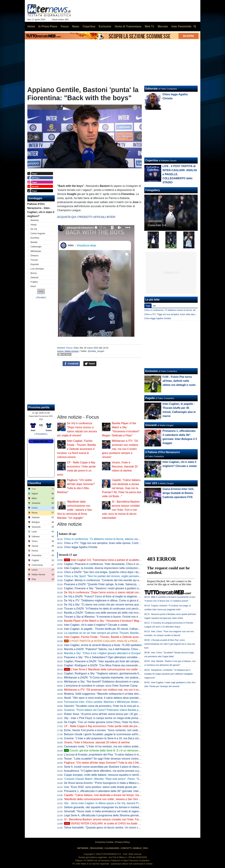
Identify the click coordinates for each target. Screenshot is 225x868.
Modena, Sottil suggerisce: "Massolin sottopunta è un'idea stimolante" (106, 694)
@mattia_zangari (96, 351)
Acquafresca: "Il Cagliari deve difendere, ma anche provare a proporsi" (106, 771)
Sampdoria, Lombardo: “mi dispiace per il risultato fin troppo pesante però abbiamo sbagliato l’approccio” (169, 674)
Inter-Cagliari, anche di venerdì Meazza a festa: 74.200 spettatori (103, 645)
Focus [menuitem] (65, 26)
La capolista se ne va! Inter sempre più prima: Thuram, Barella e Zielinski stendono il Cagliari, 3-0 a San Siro (129, 633)
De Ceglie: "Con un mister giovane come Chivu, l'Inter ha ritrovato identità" (109, 722)
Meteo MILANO (41, 441)
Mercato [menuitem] (163, 26)
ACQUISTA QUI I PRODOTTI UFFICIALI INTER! (86, 217)
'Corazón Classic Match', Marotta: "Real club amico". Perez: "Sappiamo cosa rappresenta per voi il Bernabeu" (130, 779)
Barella (34, 242)
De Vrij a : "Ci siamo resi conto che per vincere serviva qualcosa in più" (109, 605)
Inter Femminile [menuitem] (181, 26)
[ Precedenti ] (41, 434)
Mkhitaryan (36, 251)
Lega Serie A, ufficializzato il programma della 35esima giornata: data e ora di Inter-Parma (118, 815)
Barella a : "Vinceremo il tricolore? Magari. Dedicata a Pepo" (114, 621)
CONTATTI (126, 848)
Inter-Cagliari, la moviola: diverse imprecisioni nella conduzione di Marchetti (109, 568)
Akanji (34, 225)
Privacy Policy (122, 842)
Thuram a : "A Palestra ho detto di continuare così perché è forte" (107, 609)
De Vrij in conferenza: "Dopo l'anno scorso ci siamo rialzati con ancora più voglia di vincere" (119, 592)
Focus (69, 348)
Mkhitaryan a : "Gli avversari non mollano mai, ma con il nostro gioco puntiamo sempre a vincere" (120, 449)
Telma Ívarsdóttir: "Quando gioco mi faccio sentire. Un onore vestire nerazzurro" (112, 828)
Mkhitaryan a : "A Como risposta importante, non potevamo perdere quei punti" (115, 678)
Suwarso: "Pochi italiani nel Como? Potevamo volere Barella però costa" (107, 710)
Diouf (33, 286)
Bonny (34, 273)
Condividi (71, 364)
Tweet (90, 364)
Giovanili (151, 425)
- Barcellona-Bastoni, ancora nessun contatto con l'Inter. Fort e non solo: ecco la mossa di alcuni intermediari (121, 510)
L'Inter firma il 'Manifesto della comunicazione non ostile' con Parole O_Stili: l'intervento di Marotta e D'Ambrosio (134, 669)
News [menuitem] (76, 26)
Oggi (148, 306)
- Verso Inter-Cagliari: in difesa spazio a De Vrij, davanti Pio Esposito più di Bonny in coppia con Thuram (129, 803)
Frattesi (34, 282)
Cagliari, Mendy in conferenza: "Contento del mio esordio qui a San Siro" (107, 580)
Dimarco (35, 256)
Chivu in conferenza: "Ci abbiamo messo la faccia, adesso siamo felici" (106, 539)
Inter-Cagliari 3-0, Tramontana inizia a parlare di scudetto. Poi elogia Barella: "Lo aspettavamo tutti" (127, 560)
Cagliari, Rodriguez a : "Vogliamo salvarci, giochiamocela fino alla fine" (108, 673)
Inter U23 (151, 483)
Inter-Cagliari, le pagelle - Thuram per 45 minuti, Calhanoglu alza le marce (112, 629)
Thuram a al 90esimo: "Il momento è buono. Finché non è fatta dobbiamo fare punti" (117, 617)
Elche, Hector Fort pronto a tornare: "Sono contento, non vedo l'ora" (104, 730)
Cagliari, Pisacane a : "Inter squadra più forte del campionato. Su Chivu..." (112, 661)
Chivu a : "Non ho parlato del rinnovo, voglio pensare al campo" (108, 576)
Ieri (154, 306)
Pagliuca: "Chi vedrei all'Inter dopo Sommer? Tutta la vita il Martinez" (108, 763)
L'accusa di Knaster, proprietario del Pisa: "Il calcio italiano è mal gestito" (107, 755)
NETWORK (83, 848)
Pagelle (150, 398)
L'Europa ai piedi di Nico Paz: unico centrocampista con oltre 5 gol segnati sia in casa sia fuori (170, 644)
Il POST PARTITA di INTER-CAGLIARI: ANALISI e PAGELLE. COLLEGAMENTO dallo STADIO (124, 641)
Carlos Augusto (38, 233)
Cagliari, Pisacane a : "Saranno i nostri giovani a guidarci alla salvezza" (109, 588)
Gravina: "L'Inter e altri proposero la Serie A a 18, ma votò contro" (107, 738)
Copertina (152, 160)
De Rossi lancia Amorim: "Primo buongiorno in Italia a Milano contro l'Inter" (109, 783)
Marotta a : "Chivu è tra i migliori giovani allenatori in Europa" (103, 653)
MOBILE (137, 848)
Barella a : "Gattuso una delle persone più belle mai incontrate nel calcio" (111, 613)
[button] (41, 292)
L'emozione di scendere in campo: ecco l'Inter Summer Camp (101, 686)
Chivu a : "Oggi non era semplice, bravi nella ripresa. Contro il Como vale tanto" (114, 543)
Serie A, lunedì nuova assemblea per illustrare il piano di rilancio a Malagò (108, 767)
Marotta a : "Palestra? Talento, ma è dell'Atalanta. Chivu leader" (106, 649)
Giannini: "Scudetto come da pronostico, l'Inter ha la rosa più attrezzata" (107, 706)
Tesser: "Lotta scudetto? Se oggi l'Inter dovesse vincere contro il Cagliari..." (109, 759)
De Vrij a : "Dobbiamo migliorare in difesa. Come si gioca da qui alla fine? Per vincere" (117, 600)
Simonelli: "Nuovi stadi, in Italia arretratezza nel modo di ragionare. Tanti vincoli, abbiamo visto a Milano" (126, 811)
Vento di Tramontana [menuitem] (128, 26)
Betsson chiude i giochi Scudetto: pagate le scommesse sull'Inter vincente (108, 734)
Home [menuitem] (31, 26)
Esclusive (152, 371)
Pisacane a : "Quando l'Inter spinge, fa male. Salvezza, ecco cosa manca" (112, 584)
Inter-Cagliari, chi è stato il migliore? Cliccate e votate (96, 625)
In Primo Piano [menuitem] (48, 26)
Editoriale (151, 89)
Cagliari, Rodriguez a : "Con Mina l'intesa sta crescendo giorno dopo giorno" (113, 665)
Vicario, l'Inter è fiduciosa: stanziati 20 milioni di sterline (125, 467)
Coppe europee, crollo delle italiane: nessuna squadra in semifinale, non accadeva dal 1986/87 (121, 775)
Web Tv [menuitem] (149, 26)
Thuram (34, 260)
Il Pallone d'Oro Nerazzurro (163, 452)
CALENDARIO (112, 848)
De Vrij (34, 229)
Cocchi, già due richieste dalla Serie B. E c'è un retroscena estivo (106, 751)
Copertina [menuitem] (89, 26)
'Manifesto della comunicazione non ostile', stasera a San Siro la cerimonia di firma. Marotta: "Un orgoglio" (75, 510)
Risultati (41, 297)
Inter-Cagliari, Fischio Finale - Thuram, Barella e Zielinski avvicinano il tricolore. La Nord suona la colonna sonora (77, 449)
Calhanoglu (36, 247)
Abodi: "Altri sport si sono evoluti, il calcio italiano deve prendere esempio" (108, 698)
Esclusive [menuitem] (105, 26)
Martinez (35, 220)
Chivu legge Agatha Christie (81, 547)
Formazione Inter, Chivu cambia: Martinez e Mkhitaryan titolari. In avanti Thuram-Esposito (118, 702)
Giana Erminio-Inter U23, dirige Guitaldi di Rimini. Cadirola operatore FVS (178, 493)
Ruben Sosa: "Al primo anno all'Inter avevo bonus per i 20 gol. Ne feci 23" (108, 714)
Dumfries (35, 238)
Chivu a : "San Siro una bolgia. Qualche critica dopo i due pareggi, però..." (112, 572)
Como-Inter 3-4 (157, 225)
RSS (145, 848)
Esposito (35, 264)
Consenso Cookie (104, 842)
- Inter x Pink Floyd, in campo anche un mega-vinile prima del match (107, 718)
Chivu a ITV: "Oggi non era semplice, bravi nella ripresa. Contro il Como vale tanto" (184, 314)
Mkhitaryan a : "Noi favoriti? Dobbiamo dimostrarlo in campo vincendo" (108, 682)
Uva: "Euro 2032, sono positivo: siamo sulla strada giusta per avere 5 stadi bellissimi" (115, 787)
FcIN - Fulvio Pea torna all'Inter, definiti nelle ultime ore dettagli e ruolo (179, 381)
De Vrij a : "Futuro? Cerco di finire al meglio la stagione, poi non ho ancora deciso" (117, 596)
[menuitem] (195, 27)
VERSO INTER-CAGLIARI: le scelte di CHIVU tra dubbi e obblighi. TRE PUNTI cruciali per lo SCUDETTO (131, 823)
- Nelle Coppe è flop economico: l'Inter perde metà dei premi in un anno (109, 726)
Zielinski (34, 277)
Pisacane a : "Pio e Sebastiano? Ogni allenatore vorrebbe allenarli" (106, 657)
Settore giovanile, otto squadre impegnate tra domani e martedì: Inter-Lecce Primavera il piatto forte (124, 807)
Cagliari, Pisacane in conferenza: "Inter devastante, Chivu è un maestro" (107, 564)
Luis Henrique (37, 269)
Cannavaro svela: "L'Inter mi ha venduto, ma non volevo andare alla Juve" (108, 746)
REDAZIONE (96, 848)
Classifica (35, 483)
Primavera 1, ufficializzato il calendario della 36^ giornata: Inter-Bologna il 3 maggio (114, 791)
